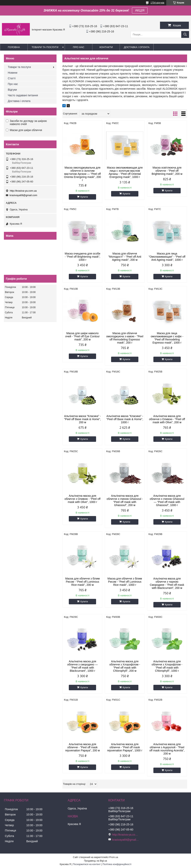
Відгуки (12, 90)
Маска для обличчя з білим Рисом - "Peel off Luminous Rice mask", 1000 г (125, 582)
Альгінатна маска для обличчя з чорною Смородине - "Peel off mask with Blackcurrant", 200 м (167, 583)
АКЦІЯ (140, 10)
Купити (84, 197)
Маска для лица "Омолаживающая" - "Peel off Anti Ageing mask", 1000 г (167, 257)
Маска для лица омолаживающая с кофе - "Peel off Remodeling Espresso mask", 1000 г (167, 338)
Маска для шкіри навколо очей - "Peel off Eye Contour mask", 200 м (83, 336)
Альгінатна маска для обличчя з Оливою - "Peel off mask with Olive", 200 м (167, 419)
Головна (14, 47)
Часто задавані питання (23, 95)
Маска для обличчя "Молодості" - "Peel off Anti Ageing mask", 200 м (125, 257)
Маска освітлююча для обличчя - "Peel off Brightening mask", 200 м (167, 171)
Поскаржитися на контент (87, 864)
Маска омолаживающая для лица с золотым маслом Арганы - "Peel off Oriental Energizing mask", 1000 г (125, 172)
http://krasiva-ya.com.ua (23, 191)
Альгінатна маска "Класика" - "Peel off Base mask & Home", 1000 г (125, 419)
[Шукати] (185, 34)
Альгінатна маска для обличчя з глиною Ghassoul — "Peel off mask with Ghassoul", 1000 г (167, 500)
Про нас (79, 47)
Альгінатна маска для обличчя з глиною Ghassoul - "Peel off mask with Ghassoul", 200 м (125, 500)
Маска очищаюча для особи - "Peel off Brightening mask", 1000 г (82, 257)
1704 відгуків (157, 3)
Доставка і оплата (137, 47)
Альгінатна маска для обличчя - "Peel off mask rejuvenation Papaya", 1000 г (125, 747)
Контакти (106, 47)
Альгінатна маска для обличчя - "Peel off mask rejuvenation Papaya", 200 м (83, 747)
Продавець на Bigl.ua (95, 861)
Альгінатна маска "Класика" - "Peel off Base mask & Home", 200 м (83, 419)
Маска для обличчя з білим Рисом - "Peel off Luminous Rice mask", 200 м (83, 582)
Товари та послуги (45, 47)
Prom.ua (114, 857)
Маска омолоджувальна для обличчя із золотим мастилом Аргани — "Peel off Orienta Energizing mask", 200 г (82, 174)
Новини (13, 73)
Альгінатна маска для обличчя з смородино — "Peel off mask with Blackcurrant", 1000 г (83, 666)
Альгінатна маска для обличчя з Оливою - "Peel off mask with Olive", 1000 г (82, 499)
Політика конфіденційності (117, 864)
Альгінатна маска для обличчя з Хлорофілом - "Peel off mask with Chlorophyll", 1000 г (167, 666)
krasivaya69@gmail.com (23, 195)
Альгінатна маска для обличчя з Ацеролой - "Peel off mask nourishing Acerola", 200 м (167, 749)
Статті (12, 78)
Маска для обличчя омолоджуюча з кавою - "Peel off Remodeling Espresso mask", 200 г (125, 338)
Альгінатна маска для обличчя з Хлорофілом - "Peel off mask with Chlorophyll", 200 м (125, 666)
